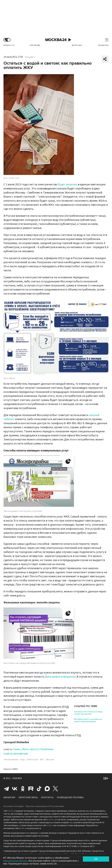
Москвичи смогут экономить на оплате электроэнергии (88, 720)
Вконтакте (15, 789)
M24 (20, 778)
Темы (17, 749)
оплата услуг (32, 760)
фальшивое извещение (60, 677)
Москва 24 (56, 40)
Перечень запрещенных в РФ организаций (45, 806)
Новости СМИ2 (11, 769)
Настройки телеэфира (14, 806)
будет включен (68, 184)
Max (47, 789)
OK (96, 859)
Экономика (30, 57)
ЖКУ (42, 760)
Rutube (31, 789)
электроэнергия (11, 760)
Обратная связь (28, 797)
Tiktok (39, 789)
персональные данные (15, 861)
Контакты (47, 797)
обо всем (50, 760)
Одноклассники (23, 789)
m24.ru (11, 811)
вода (22, 760)
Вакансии (9, 797)
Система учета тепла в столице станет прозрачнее (88, 713)
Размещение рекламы (70, 797)
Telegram (6, 789)
